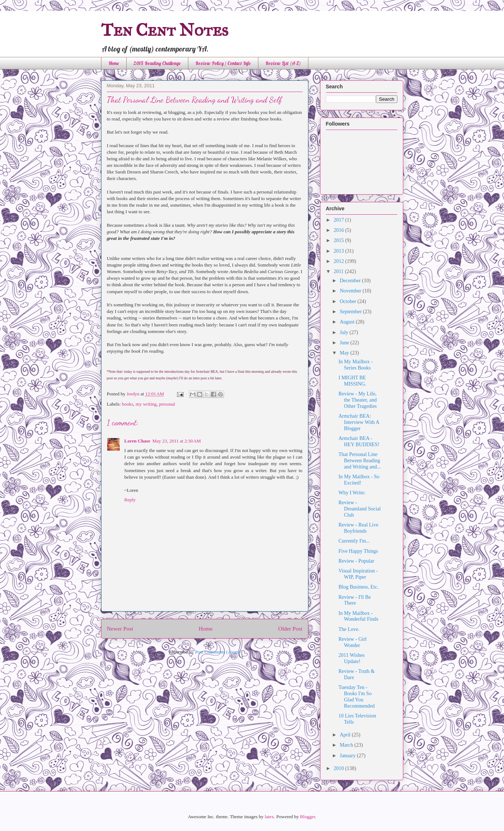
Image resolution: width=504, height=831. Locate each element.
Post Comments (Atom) (218, 652)
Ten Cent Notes (165, 30)
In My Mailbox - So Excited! (359, 480)
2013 (339, 251)
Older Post (290, 629)
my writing (146, 404)
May (345, 353)
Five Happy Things (358, 551)
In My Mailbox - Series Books (355, 365)
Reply (130, 500)
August (348, 322)
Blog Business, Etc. (358, 587)
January (348, 756)
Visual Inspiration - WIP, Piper (358, 574)
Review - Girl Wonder (352, 642)
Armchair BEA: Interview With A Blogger (359, 422)
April (346, 735)
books (128, 404)
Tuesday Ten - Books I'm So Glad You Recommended (356, 696)
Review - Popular (356, 561)
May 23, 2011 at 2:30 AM (176, 441)
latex (269, 817)
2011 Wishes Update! (351, 658)
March (347, 745)
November (351, 291)
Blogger (307, 817)
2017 (339, 220)
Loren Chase (137, 441)
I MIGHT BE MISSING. (352, 381)
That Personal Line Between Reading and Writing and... (359, 461)
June (345, 343)
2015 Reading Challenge (157, 63)
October (349, 301)
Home (114, 63)
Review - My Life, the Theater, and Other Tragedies (357, 400)
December (351, 281)
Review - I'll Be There (354, 600)
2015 (339, 240)
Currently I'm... (354, 541)
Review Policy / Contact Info (223, 63)
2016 (339, 230)
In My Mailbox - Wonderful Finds (358, 616)
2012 (339, 261)
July (345, 332)
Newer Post (120, 629)
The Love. (349, 629)
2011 (339, 271)
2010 (339, 768)
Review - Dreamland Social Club (359, 509)
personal (167, 404)
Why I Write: (352, 493)
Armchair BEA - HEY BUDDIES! (359, 441)
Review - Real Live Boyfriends (358, 528)
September (351, 312)
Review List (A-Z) (283, 63)
